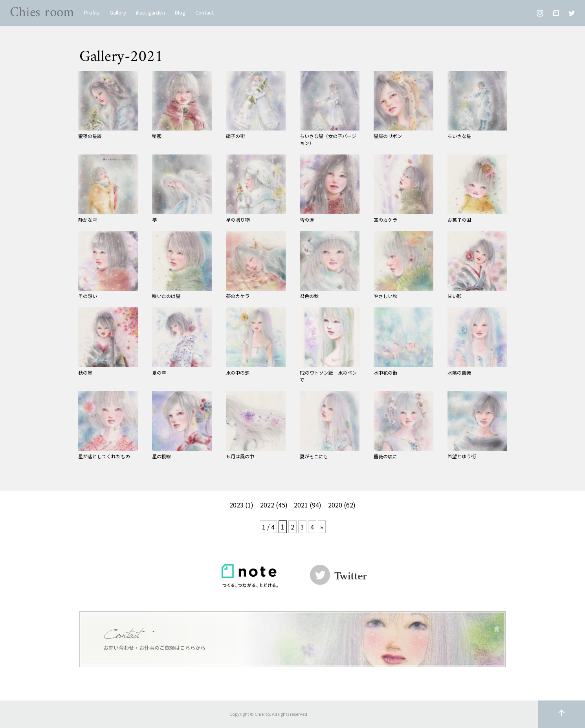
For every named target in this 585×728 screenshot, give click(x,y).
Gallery (118, 12)
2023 (237, 505)
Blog (180, 12)
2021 (301, 505)
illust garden (150, 12)
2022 (267, 505)
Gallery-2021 (121, 57)
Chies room (42, 13)
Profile (92, 12)
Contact (204, 12)
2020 (335, 505)
